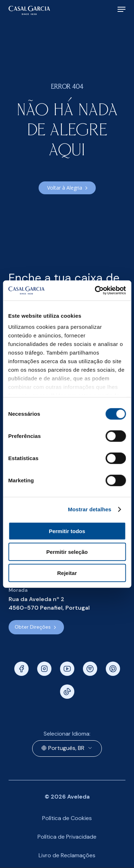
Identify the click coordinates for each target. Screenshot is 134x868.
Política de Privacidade (67, 837)
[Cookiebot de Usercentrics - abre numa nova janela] (95, 291)
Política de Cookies (67, 818)
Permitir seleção (67, 552)
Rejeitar (67, 573)
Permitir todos (67, 531)
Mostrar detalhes (90, 509)
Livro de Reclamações (67, 855)
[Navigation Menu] (121, 9)
